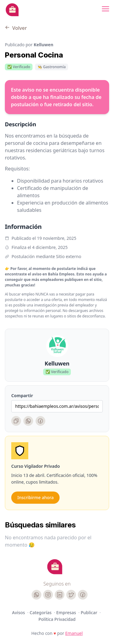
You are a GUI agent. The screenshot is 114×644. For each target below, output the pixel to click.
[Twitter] (71, 595)
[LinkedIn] (60, 595)
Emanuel (74, 633)
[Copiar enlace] (16, 421)
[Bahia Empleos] (12, 10)
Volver (16, 28)
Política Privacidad (57, 619)
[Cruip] (55, 567)
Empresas (67, 612)
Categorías (41, 612)
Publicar (90, 612)
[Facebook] (40, 421)
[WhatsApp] (28, 421)
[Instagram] (48, 595)
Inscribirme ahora (35, 497)
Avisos (19, 612)
